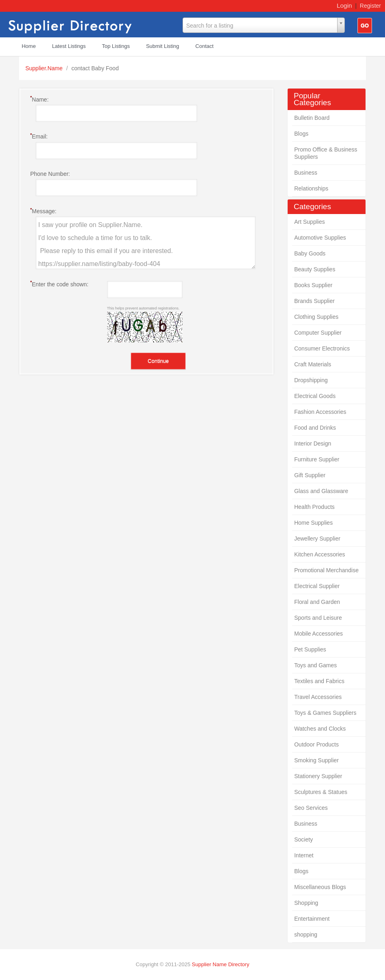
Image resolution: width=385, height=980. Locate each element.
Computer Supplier (318, 333)
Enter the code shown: (59, 284)
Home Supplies (313, 523)
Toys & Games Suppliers (325, 713)
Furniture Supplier (317, 459)
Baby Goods (310, 253)
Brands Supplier (314, 301)
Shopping (306, 903)
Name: (39, 99)
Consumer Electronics (322, 348)
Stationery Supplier (318, 776)
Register (370, 6)
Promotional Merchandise (326, 570)
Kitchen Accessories (319, 554)
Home (29, 46)
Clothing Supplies (316, 317)
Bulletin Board (312, 118)
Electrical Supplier (317, 586)
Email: (39, 136)
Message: (43, 211)
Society (303, 839)
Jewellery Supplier (317, 539)
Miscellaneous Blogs (320, 887)
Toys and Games (315, 665)
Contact (205, 46)
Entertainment (312, 919)
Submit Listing (163, 46)
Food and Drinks (315, 428)
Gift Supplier (310, 475)
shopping (306, 935)
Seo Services (311, 808)
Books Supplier (313, 285)
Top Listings (116, 46)
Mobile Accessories (318, 634)
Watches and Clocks (320, 729)
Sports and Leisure (318, 618)
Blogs (301, 134)
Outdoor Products (316, 744)
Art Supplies (309, 222)
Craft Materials (313, 364)
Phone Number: (50, 174)
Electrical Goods (315, 396)
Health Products (314, 507)
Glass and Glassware (321, 491)
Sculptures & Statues (321, 792)
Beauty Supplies (315, 269)
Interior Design (313, 443)
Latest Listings (69, 46)
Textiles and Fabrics (319, 681)
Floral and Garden (317, 602)
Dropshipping (311, 380)
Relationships (311, 188)
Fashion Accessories (320, 412)
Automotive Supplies (320, 238)
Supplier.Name (45, 68)
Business (306, 173)
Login (344, 5)
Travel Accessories (318, 697)
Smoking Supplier (316, 760)
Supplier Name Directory (221, 964)
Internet (304, 855)
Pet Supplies (310, 649)
